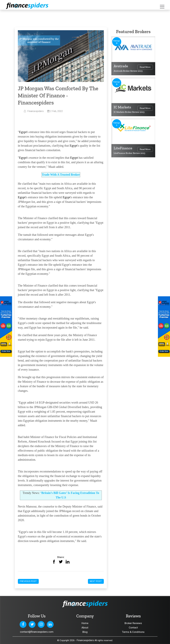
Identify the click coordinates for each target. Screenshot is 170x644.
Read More (145, 67)
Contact (133, 628)
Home (85, 623)
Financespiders (85, 640)
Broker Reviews (133, 623)
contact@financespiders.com (37, 632)
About (85, 628)
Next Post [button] (96, 581)
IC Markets (122, 107)
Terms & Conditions (133, 632)
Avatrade (121, 66)
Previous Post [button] (28, 581)
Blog (85, 632)
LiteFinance (123, 148)
